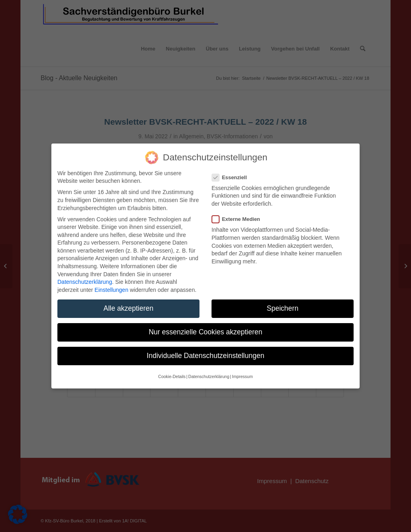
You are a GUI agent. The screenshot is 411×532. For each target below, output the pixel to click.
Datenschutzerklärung (85, 282)
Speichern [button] (283, 308)
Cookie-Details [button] (172, 376)
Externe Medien (239, 219)
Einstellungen (112, 290)
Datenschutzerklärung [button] (209, 376)
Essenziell (233, 177)
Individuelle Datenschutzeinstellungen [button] (206, 356)
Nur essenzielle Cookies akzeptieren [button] (205, 332)
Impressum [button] (242, 376)
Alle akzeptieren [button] (129, 308)
